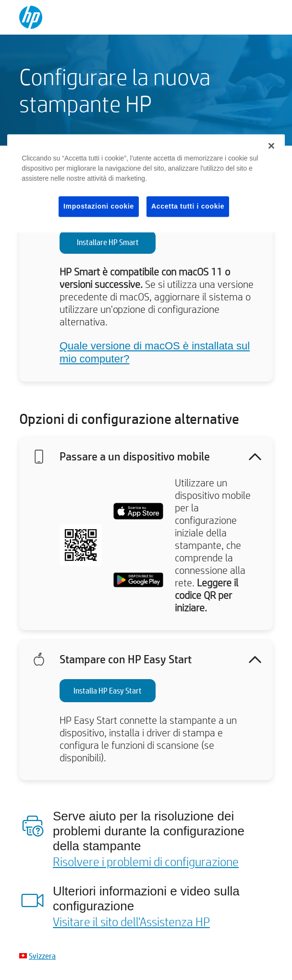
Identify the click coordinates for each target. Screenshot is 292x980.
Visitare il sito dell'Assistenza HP (131, 921)
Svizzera (42, 956)
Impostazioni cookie (99, 206)
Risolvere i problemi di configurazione (146, 861)
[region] (146, 183)
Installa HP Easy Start (108, 690)
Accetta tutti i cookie (188, 206)
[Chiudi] (271, 146)
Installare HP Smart (108, 242)
